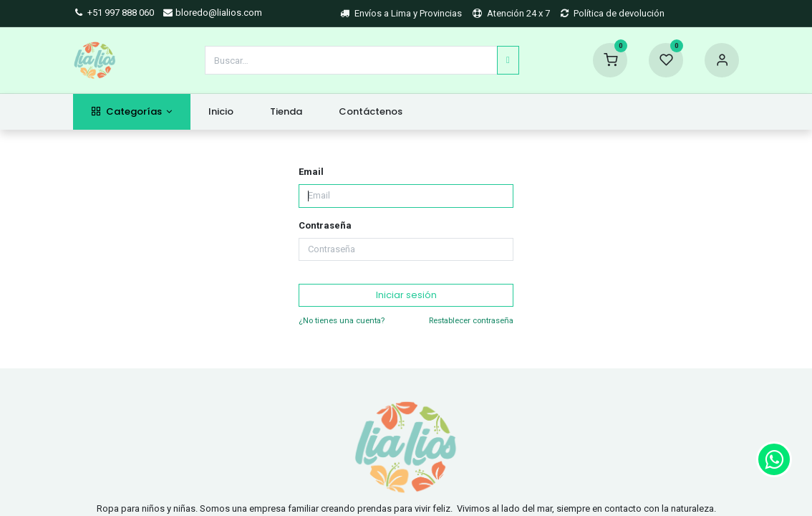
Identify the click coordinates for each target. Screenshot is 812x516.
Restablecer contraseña (471, 320)
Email (311, 172)
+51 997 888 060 (113, 13)
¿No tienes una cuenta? (342, 320)
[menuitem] (221, 112)
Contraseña (325, 225)
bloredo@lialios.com (212, 13)
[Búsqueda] (508, 60)
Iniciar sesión (406, 295)
